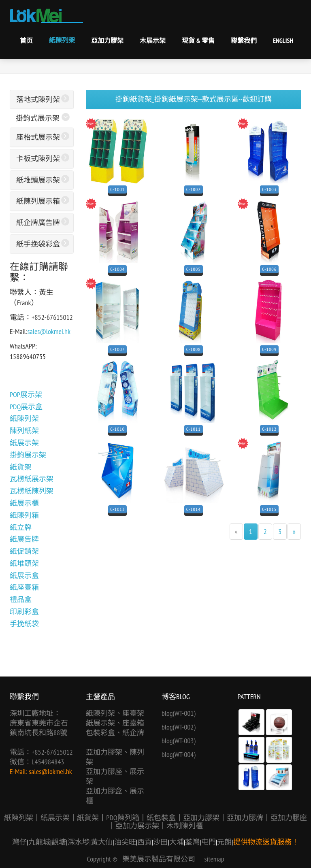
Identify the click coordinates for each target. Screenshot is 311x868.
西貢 (145, 842)
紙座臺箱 (24, 587)
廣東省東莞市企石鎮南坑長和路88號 (39, 728)
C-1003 (269, 189)
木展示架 (153, 40)
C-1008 (194, 349)
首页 (26, 40)
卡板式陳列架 (38, 158)
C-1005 (194, 269)
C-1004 (117, 269)
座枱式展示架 (38, 137)
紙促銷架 (24, 551)
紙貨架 (21, 467)
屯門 (209, 842)
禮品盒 (21, 599)
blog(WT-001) (179, 713)
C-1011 (194, 429)
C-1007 (117, 349)
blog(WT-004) (179, 754)
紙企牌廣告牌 (38, 222)
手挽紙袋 (24, 624)
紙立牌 (21, 527)
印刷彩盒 (24, 612)
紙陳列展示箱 (38, 201)
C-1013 (117, 509)
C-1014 (194, 509)
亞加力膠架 (107, 40)
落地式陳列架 (38, 99)
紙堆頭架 (24, 563)
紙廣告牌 (24, 539)
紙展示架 (24, 443)
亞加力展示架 (137, 826)
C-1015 (269, 509)
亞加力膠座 (289, 818)
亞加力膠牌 (245, 818)
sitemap (214, 859)
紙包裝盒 (161, 818)
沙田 (160, 842)
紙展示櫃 (24, 503)
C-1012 (269, 429)
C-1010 (117, 429)
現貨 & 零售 (198, 40)
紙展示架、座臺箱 (115, 723)
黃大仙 (102, 842)
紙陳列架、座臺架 (115, 713)
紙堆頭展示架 (38, 180)
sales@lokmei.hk (49, 331)
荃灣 (192, 842)
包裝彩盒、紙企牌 (115, 733)
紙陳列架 (62, 40)
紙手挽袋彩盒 (38, 244)
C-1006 (269, 269)
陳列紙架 (24, 431)
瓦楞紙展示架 (32, 479)
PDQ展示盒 (26, 407)
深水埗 (79, 842)
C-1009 (269, 349)
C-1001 (117, 189)
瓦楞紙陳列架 (32, 491)
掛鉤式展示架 (38, 118)
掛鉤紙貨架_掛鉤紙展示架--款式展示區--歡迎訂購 (194, 99)
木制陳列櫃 (185, 826)
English (283, 40)
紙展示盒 (24, 575)
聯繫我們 (244, 40)
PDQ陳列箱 (122, 818)
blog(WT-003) (179, 741)
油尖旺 (125, 842)
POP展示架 (26, 395)
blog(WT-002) (179, 727)
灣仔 (19, 842)
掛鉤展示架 (28, 455)
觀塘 (59, 842)
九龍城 (39, 842)
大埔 (177, 842)
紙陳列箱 (24, 515)
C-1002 (194, 189)
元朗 (224, 842)
